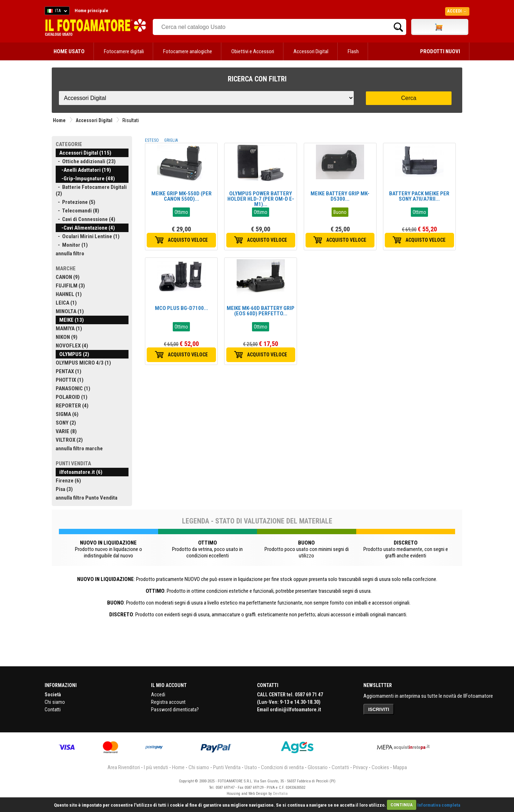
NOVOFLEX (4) (72, 346)
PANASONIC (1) (73, 389)
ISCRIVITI (379, 709)
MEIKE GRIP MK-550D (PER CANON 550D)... (182, 196)
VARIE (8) (66, 431)
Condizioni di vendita (282, 767)
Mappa (400, 767)
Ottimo (181, 212)
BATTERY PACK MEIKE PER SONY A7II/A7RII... (419, 196)
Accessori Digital (311, 51)
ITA (56, 12)
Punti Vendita (227, 767)
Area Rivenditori (124, 767)
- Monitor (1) (72, 245)
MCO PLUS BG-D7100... (182, 308)
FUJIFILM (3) (70, 286)
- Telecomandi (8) (77, 211)
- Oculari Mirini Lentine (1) (88, 236)
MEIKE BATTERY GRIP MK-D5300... (340, 196)
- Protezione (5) (75, 202)
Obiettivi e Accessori (253, 51)
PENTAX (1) (69, 371)
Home (59, 120)
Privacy (360, 767)
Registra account (168, 702)
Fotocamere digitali (124, 51)
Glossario (318, 767)
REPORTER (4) (72, 406)
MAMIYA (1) (69, 329)
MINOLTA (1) (70, 311)
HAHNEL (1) (69, 294)
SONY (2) (66, 423)
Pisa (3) (64, 489)
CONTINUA (402, 805)
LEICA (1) (66, 303)
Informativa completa (439, 805)
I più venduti (156, 767)
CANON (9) (68, 277)
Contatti (53, 710)
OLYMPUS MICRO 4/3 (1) (83, 363)
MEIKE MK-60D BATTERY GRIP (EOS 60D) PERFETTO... (261, 311)
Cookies (380, 767)
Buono (340, 212)
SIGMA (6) (67, 414)
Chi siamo (55, 702)
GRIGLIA (171, 140)
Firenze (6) (68, 481)
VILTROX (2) (69, 440)
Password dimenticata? (175, 710)
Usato (251, 767)
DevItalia (280, 794)
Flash (353, 51)
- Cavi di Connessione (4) (85, 219)
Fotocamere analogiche (188, 51)
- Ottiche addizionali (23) (86, 161)
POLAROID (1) (72, 397)
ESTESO (152, 140)
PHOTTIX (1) (70, 380)
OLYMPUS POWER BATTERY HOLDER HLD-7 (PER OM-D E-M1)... (261, 199)
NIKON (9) (67, 337)
